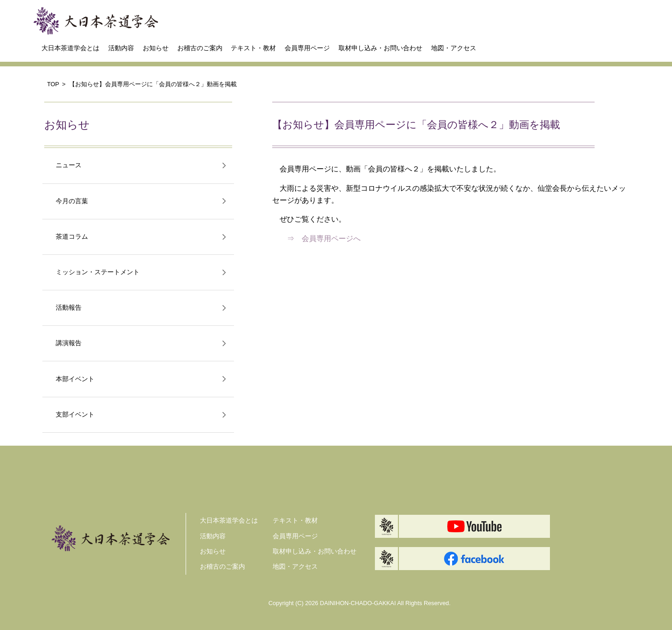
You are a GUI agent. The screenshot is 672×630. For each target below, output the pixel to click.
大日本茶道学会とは (70, 48)
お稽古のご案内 (200, 48)
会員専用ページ (307, 48)
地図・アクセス (454, 48)
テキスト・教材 (253, 48)
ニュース (69, 165)
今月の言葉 (72, 201)
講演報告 (69, 343)
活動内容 (121, 48)
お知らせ (156, 48)
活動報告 (69, 308)
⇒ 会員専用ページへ (324, 238)
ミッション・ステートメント (98, 272)
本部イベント (75, 379)
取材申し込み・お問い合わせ (380, 48)
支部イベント (75, 415)
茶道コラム (72, 237)
